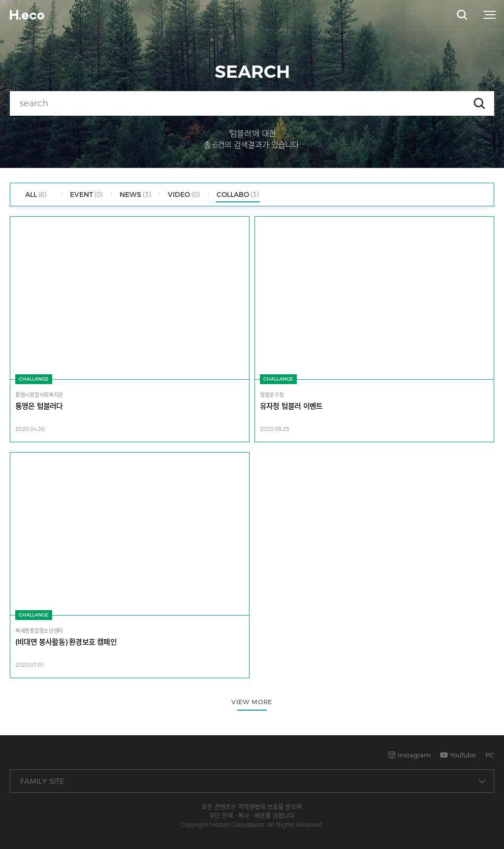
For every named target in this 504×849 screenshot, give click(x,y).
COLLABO (238, 195)
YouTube (458, 755)
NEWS (135, 195)
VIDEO (184, 195)
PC (490, 755)
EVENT (86, 195)
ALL (36, 195)
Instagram (409, 755)
